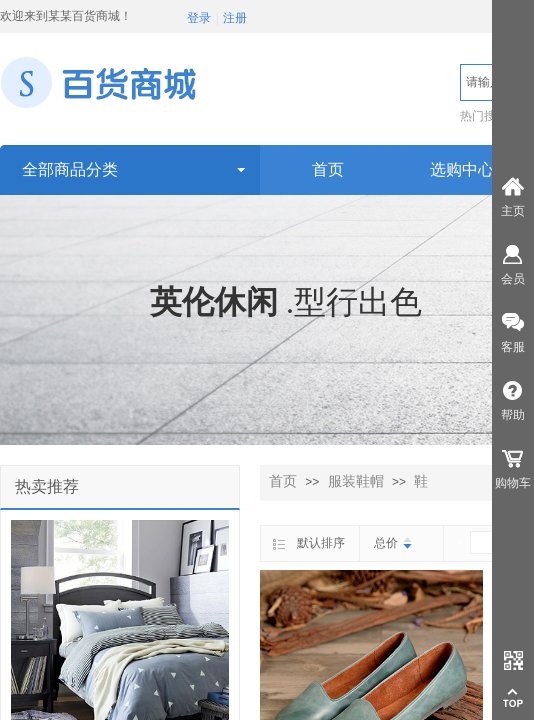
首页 (283, 481)
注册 (235, 18)
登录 (199, 18)
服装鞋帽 (356, 481)
